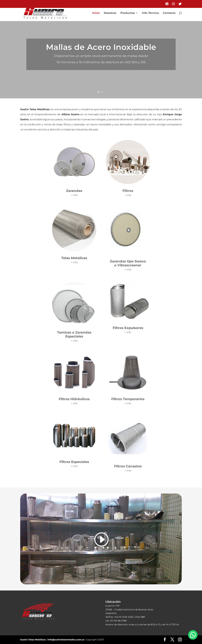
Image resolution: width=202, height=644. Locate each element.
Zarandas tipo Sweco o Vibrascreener (128, 263)
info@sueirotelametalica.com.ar (66, 640)
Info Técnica (150, 13)
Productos (128, 13)
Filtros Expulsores (128, 328)
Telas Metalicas (74, 258)
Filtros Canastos (128, 466)
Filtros (128, 191)
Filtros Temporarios (128, 399)
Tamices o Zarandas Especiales (74, 334)
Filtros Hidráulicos (74, 399)
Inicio (96, 13)
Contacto (169, 13)
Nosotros (110, 13)
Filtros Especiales (74, 462)
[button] (193, 635)
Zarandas (74, 191)
